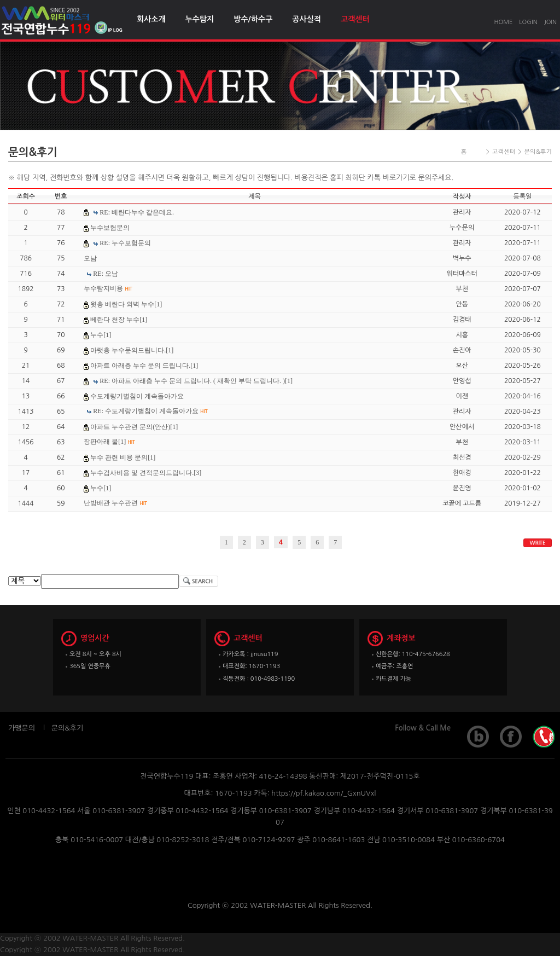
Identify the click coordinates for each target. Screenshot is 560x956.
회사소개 (151, 19)
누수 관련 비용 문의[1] (123, 457)
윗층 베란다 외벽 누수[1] (126, 304)
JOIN (550, 22)
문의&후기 (67, 728)
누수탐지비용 (108, 288)
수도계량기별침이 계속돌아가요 (137, 396)
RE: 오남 (106, 274)
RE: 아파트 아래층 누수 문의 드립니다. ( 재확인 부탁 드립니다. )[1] (196, 381)
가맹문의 (22, 728)
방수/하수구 (253, 19)
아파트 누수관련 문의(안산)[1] (134, 427)
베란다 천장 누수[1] (119, 320)
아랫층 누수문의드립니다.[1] (132, 350)
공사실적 (307, 19)
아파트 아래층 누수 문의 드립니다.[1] (144, 366)
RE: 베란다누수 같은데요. (137, 212)
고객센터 (355, 19)
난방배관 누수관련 (115, 503)
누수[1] (101, 335)
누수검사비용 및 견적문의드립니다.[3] (146, 473)
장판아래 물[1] (109, 442)
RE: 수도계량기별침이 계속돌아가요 (150, 411)
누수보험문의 (110, 228)
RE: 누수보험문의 (125, 243)
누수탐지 (200, 19)
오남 (90, 258)
